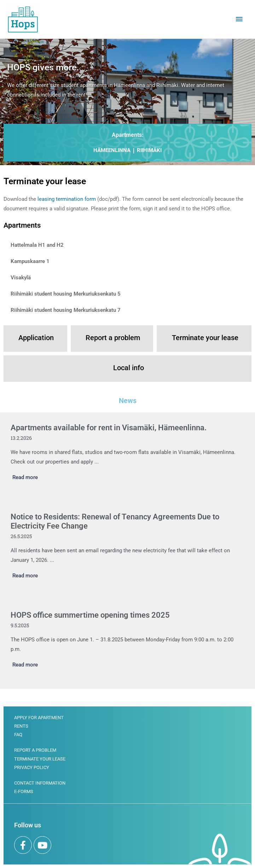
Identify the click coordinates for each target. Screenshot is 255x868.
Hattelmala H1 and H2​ (37, 245)
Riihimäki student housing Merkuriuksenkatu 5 (66, 294)
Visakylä (21, 278)
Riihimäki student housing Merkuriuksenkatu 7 (66, 310)
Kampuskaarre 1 (30, 261)
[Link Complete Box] (127, 453)
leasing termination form (67, 199)
